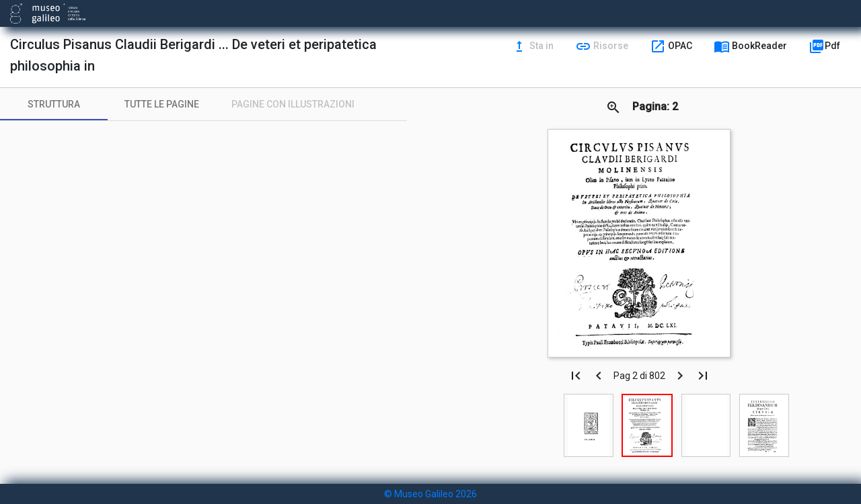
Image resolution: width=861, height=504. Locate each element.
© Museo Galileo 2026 (430, 494)
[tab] (54, 104)
